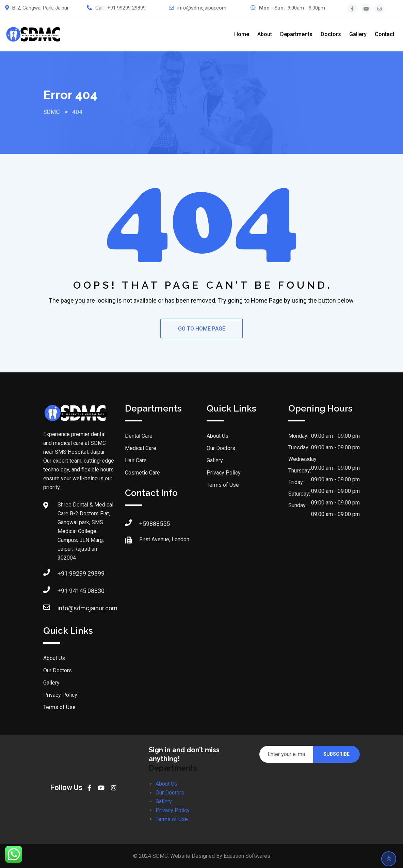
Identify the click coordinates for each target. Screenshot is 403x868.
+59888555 (155, 524)
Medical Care (141, 448)
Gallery (358, 34)
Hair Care (136, 460)
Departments (296, 34)
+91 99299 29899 (126, 8)
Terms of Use (59, 707)
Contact (385, 34)
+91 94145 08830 (81, 591)
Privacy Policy (60, 695)
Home (242, 34)
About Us (54, 658)
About (265, 34)
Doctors (331, 34)
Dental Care (139, 436)
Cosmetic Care (142, 473)
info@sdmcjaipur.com (202, 8)
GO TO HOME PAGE (202, 329)
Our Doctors (58, 670)
